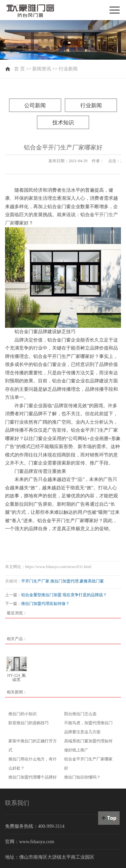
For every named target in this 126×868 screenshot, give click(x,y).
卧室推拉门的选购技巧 (29, 723)
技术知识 (63, 122)
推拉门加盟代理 (65, 581)
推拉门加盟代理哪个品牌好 (33, 777)
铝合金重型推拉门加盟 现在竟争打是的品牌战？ (64, 595)
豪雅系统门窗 (92, 581)
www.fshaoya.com (37, 842)
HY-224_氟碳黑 (16, 677)
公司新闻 (35, 105)
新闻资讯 (42, 69)
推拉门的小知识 (23, 714)
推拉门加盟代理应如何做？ (45, 604)
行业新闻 (68, 69)
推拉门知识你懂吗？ (82, 777)
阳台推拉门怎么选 (80, 714)
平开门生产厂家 (35, 581)
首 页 (19, 69)
